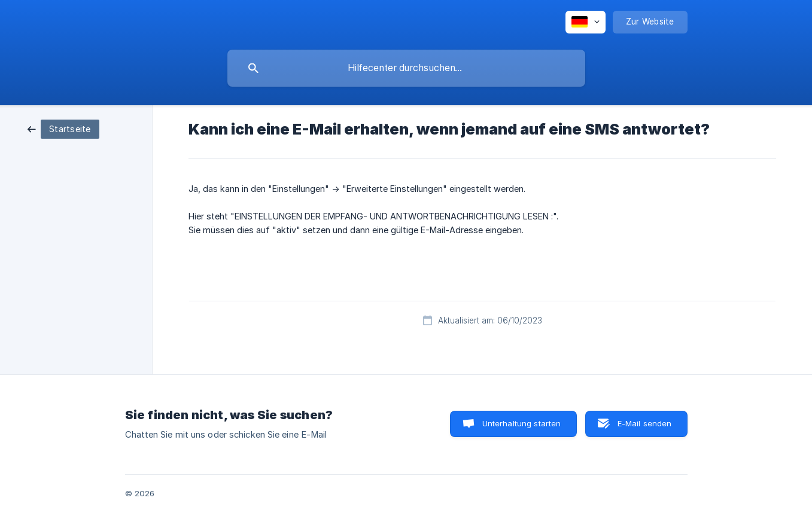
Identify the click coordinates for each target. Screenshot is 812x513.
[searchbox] (406, 68)
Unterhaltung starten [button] (522, 423)
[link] (63, 128)
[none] (586, 22)
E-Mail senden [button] (645, 423)
